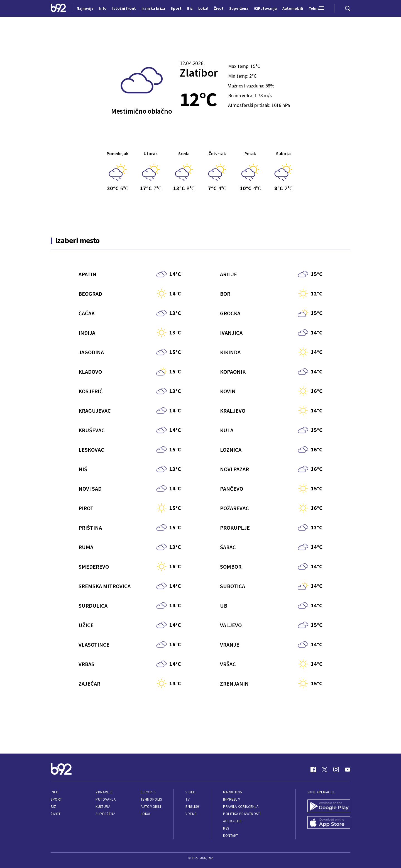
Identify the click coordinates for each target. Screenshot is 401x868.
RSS (226, 828)
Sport (56, 799)
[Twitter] (325, 769)
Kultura (103, 807)
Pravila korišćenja (241, 807)
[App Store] (329, 823)
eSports (148, 792)
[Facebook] (313, 769)
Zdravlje (104, 792)
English (192, 807)
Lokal (146, 814)
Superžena (105, 814)
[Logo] (58, 8)
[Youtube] (348, 769)
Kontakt (231, 836)
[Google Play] (329, 806)
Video (191, 792)
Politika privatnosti (242, 814)
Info (55, 792)
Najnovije (85, 8)
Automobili (151, 807)
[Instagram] (336, 769)
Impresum (232, 799)
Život (56, 814)
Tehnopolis (151, 799)
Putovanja (106, 799)
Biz (53, 807)
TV (188, 799)
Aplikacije (232, 821)
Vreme (191, 814)
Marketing (233, 792)
